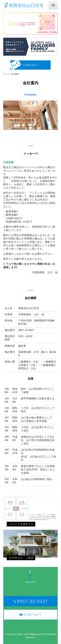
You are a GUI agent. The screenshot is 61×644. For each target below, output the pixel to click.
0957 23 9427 (26, 330)
